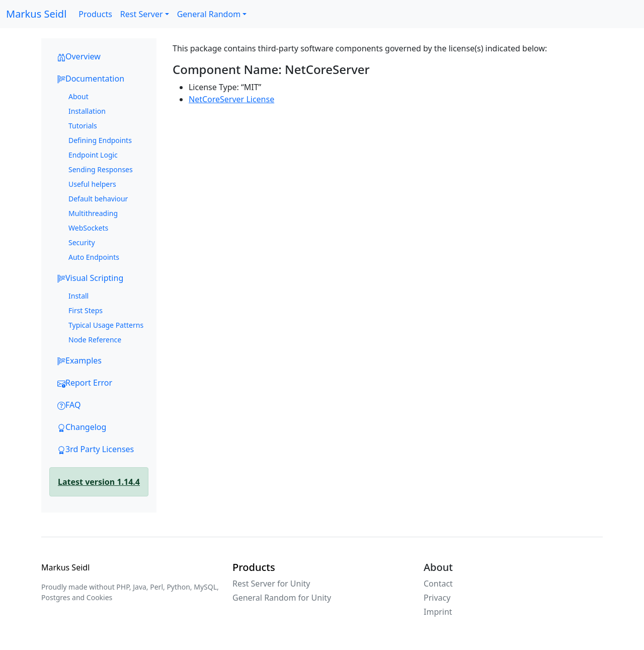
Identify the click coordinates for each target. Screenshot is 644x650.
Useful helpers (92, 184)
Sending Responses (101, 169)
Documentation (91, 79)
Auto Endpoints (94, 257)
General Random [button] (209, 14)
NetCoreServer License (231, 99)
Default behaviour (98, 199)
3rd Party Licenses (96, 449)
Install (78, 296)
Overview (79, 56)
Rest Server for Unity (271, 584)
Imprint (438, 612)
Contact (438, 584)
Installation (87, 111)
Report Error (85, 383)
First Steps (86, 310)
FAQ (69, 405)
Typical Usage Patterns (106, 325)
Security (82, 242)
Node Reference (95, 340)
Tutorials (83, 126)
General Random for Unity (282, 598)
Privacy (437, 598)
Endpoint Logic (93, 155)
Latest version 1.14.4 (99, 482)
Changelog (82, 427)
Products (95, 14)
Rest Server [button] (142, 14)
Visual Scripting (90, 278)
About (78, 96)
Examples (79, 360)
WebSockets (88, 228)
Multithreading (93, 213)
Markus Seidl (36, 14)
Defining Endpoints (100, 140)
